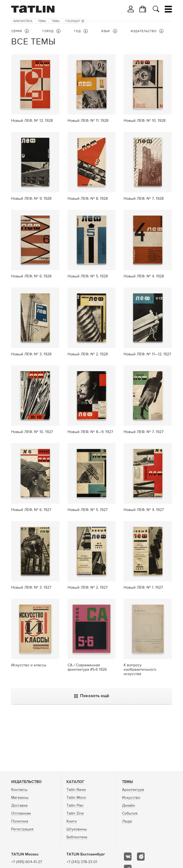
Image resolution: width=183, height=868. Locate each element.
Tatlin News (76, 790)
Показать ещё (92, 696)
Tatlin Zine (75, 813)
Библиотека (23, 21)
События (130, 813)
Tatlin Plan (75, 806)
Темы (42, 21)
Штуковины (77, 829)
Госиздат (75, 21)
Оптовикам (21, 813)
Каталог (75, 782)
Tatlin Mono (76, 798)
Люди (127, 821)
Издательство (26, 782)
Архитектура (133, 790)
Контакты (19, 790)
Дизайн (129, 806)
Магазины (20, 798)
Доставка (19, 806)
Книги (72, 821)
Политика (20, 821)
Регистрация (22, 829)
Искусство (131, 798)
